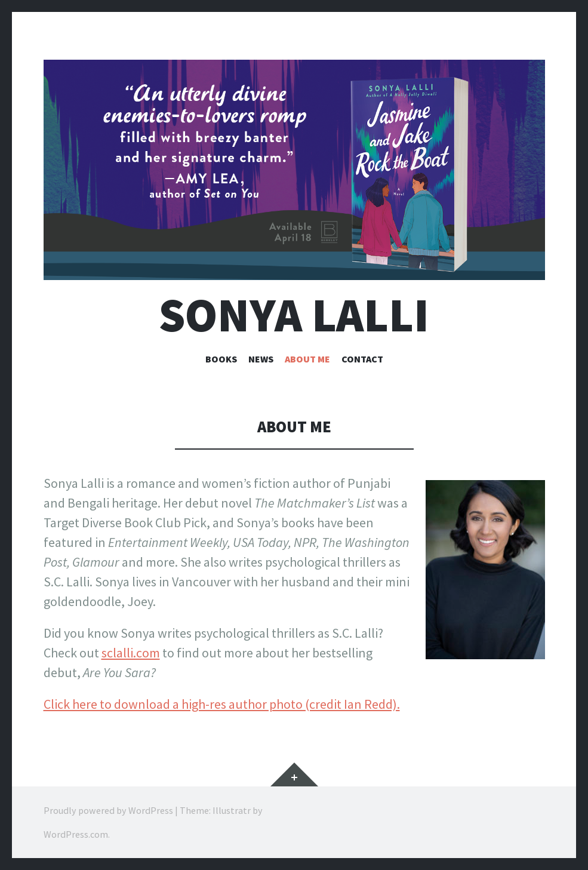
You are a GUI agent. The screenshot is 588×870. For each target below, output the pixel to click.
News (261, 359)
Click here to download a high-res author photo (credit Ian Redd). (222, 704)
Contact (362, 359)
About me (307, 359)
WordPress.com (76, 834)
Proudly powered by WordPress (108, 810)
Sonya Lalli (294, 315)
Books (221, 359)
